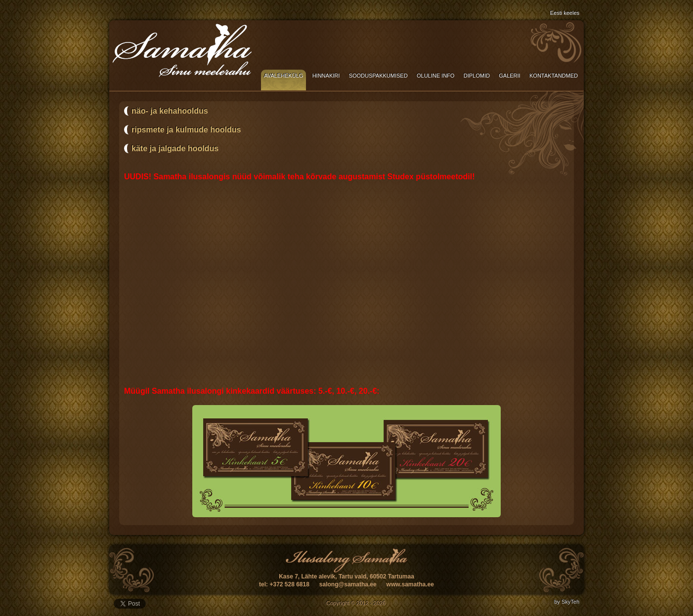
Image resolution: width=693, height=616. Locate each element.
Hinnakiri (326, 76)
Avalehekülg (283, 76)
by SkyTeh (567, 602)
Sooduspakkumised (378, 76)
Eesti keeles (565, 13)
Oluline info (435, 76)
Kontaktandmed (554, 76)
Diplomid (477, 76)
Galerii (509, 76)
